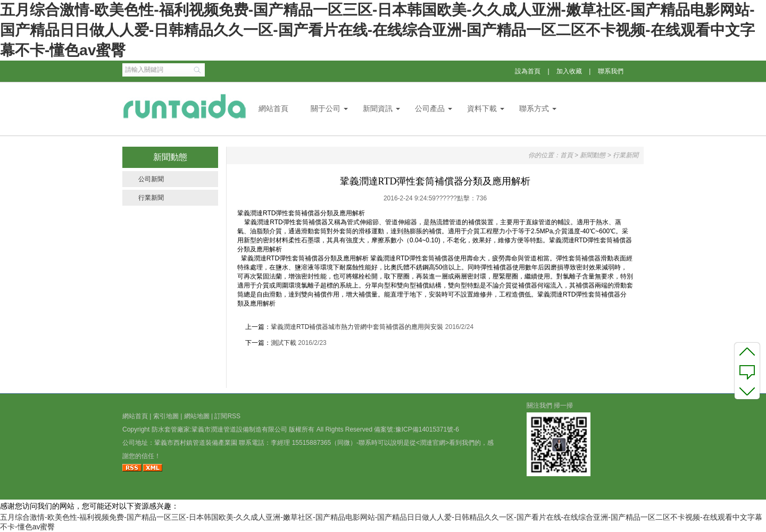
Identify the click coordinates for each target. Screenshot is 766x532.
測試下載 (284, 343)
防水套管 (164, 429)
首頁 (567, 155)
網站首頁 (273, 108)
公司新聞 (151, 179)
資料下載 (482, 108)
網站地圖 (197, 416)
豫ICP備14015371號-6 (427, 429)
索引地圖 (166, 416)
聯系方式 (534, 108)
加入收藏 (569, 71)
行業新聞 (151, 198)
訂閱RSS (227, 416)
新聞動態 (593, 155)
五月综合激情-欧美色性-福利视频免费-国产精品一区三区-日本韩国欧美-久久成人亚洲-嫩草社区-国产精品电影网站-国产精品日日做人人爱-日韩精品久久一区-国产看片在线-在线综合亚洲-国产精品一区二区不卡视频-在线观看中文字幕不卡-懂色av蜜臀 (377, 30)
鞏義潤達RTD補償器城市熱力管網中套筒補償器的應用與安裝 (357, 327)
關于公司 (326, 108)
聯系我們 (611, 71)
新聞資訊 (378, 108)
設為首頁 (528, 71)
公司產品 (430, 108)
